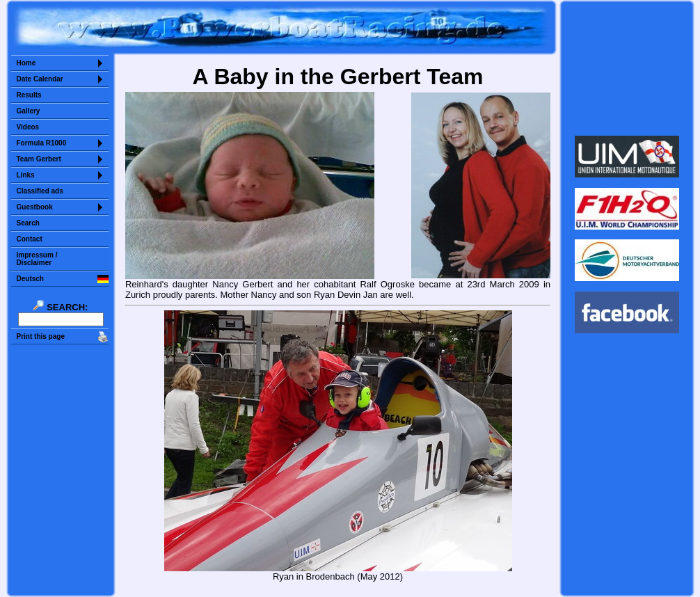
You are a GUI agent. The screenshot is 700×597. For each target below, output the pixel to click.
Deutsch (30, 279)
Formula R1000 (42, 143)
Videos (28, 127)
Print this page (41, 336)
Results (29, 95)
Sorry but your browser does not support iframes (627, 68)
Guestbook (35, 207)
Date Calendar (40, 79)
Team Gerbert (39, 159)
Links (26, 175)
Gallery (29, 111)
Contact (30, 239)
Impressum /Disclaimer (37, 259)
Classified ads (40, 191)
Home (26, 63)
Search (28, 223)
